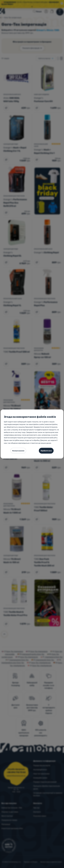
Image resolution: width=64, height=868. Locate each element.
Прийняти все (46, 451)
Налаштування (18, 451)
